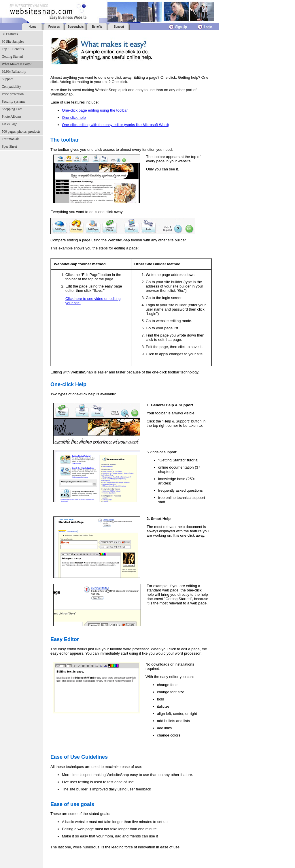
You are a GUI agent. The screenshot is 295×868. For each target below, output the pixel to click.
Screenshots (76, 27)
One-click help (74, 118)
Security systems (13, 102)
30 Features (10, 34)
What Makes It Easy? (17, 64)
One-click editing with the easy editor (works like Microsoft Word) (116, 125)
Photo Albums (12, 117)
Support (119, 27)
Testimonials (11, 139)
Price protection (13, 94)
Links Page (10, 124)
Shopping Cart (12, 109)
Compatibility (11, 87)
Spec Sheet (9, 146)
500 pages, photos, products (21, 131)
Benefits (97, 27)
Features (54, 27)
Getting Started (12, 57)
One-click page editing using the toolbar (95, 110)
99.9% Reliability (14, 72)
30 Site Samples (13, 42)
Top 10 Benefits (13, 49)
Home (32, 27)
